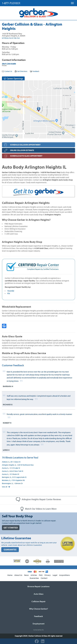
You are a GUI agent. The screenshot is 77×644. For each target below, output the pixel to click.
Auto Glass (39, 594)
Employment (39, 624)
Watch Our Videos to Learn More (38, 509)
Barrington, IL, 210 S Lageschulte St (14, 477)
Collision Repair (38, 602)
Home (10, 575)
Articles (34, 575)
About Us (18, 575)
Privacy (48, 575)
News (26, 575)
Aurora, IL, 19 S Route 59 (10, 474)
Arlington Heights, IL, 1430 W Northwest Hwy (18, 465)
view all (6, 487)
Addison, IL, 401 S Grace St (11, 462)
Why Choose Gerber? (39, 609)
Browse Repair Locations (38, 587)
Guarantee (34, 578)
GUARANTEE (10, 550)
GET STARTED (11, 528)
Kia (9, 293)
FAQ (41, 575)
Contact (44, 578)
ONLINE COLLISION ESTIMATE (22, 150)
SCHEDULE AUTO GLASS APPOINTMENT (26, 156)
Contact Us (7, 71)
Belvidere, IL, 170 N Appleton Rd (13, 480)
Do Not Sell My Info (38, 630)
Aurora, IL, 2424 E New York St (13, 471)
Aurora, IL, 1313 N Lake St (11, 468)
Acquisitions (64, 575)
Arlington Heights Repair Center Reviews (38, 499)
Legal (55, 575)
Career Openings (13, 79)
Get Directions (21, 71)
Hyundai (11, 291)
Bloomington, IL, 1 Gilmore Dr (12, 484)
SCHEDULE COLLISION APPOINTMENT (25, 145)
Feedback (34, 71)
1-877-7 (11, 3)
